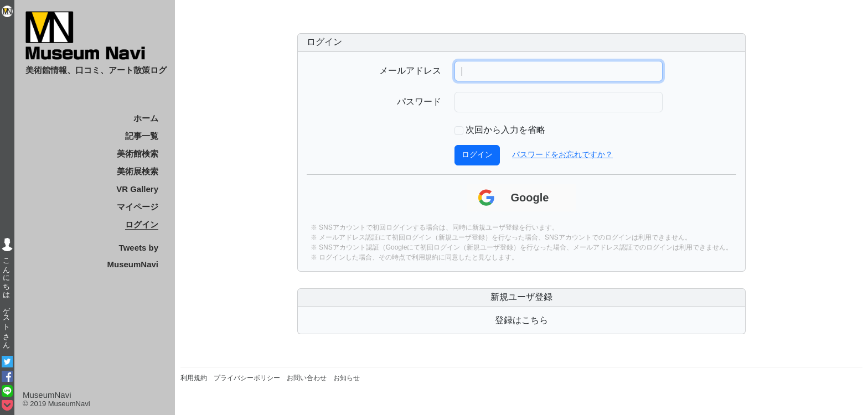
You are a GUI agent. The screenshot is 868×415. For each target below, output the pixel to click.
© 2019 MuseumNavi (56, 404)
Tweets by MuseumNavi (133, 256)
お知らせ (347, 378)
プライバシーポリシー (247, 378)
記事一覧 (142, 136)
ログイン (142, 224)
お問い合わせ (307, 378)
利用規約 (425, 257)
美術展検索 (138, 171)
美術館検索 (138, 154)
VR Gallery (137, 189)
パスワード (419, 102)
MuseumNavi (47, 395)
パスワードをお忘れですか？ (562, 155)
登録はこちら (521, 320)
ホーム (146, 118)
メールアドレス (410, 71)
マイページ (138, 207)
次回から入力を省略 (505, 131)
